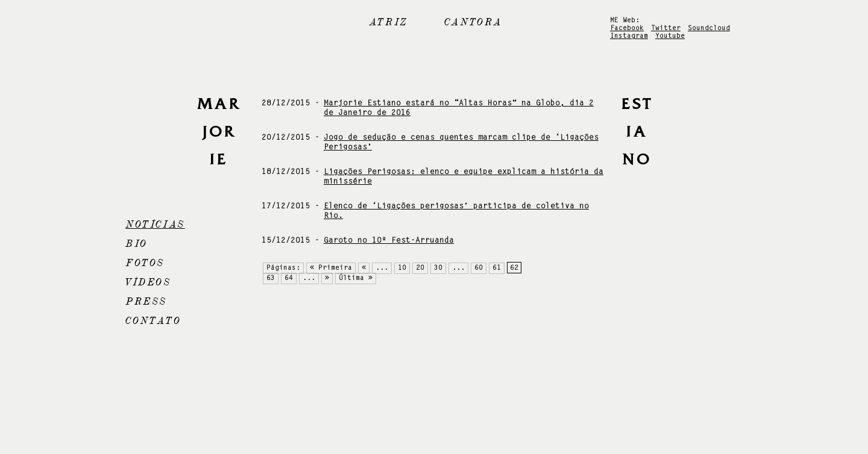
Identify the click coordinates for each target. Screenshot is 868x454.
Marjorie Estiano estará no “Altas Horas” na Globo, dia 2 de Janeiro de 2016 (459, 108)
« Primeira (331, 268)
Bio (137, 244)
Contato (153, 321)
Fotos (145, 263)
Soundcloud (709, 29)
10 (402, 268)
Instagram (629, 36)
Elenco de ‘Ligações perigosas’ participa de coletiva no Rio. (456, 211)
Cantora (473, 22)
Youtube (670, 36)
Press (146, 302)
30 (438, 268)
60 (479, 268)
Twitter (666, 29)
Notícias (155, 225)
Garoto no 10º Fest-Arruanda (389, 241)
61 (497, 268)
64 (289, 278)
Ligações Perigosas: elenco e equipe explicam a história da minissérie (464, 177)
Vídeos (148, 282)
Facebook (627, 29)
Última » (356, 278)
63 (271, 278)
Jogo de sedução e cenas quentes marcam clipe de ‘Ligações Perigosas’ (461, 142)
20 (420, 268)
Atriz (388, 22)
